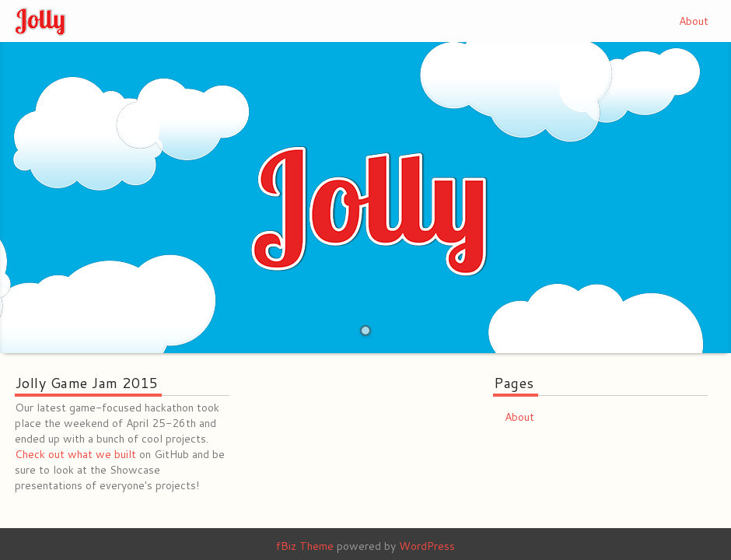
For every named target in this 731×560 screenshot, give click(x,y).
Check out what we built (75, 454)
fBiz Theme (305, 546)
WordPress (427, 546)
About (694, 21)
